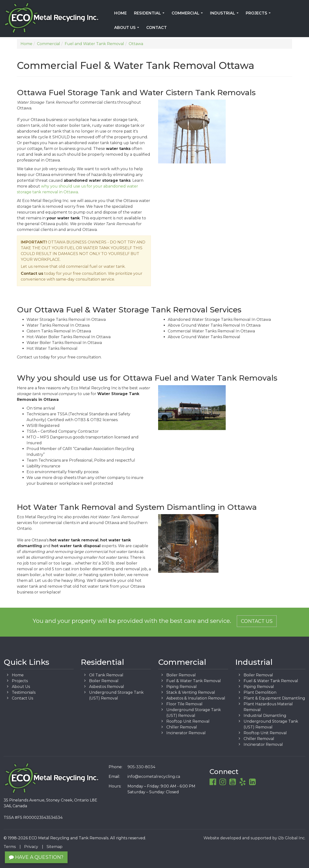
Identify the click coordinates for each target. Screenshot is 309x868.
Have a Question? (36, 857)
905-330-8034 (141, 767)
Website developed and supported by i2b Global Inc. (254, 838)
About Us (128, 29)
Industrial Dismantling (265, 716)
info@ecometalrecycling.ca (154, 777)
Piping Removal (182, 687)
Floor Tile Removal (184, 704)
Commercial (188, 15)
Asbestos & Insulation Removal (196, 698)
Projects (259, 15)
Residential (150, 15)
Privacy (31, 847)
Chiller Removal (182, 727)
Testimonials (24, 692)
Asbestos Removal (107, 687)
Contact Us (257, 621)
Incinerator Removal (186, 733)
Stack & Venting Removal (191, 692)
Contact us (32, 273)
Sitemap (55, 847)
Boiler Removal (104, 681)
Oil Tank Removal (106, 675)
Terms (10, 847)
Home (120, 13)
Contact (157, 28)
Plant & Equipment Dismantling (274, 698)
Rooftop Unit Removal (188, 721)
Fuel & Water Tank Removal (194, 681)
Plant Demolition (260, 692)
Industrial (225, 15)
